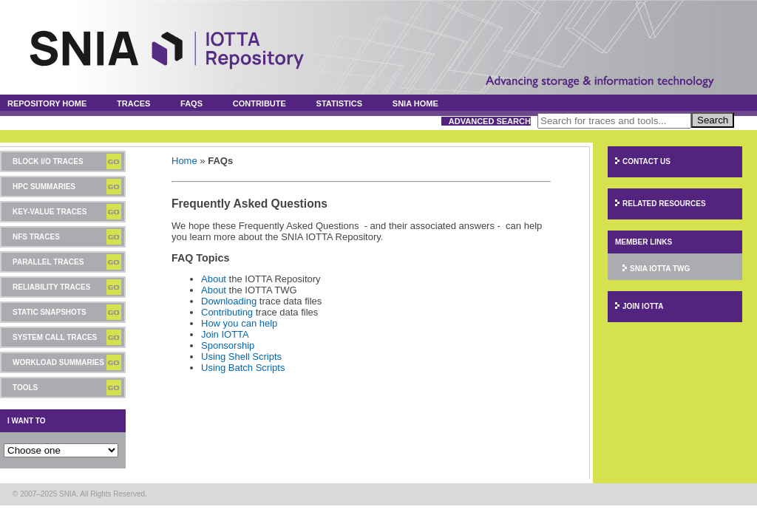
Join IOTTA (225, 334)
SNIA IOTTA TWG (660, 269)
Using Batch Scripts (243, 368)
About (214, 279)
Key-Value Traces (50, 212)
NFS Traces (36, 237)
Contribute (259, 103)
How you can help (239, 323)
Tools (25, 388)
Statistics (340, 103)
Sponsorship (228, 345)
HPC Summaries (44, 187)
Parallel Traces (48, 262)
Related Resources (664, 204)
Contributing (227, 312)
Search (713, 120)
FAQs (191, 103)
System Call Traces (55, 337)
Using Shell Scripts (241, 357)
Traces (133, 103)
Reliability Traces (51, 287)
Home (184, 161)
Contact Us (646, 161)
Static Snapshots (50, 312)
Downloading (229, 301)
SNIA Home (415, 103)
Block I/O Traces (48, 161)
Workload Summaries (58, 362)
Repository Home (47, 103)
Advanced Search (490, 121)
